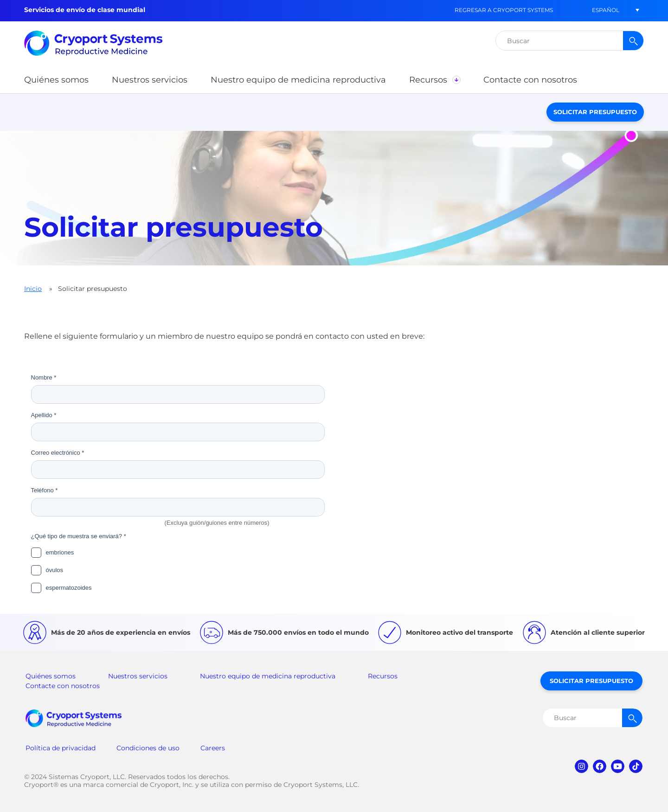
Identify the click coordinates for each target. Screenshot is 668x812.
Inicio (33, 289)
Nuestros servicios (138, 676)
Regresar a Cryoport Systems (504, 10)
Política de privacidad (61, 748)
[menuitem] (605, 10)
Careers (213, 748)
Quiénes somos (51, 676)
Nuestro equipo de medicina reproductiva (268, 676)
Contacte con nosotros (63, 686)
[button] (56, 80)
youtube (618, 766)
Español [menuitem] (606, 10)
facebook (600, 766)
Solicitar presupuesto (595, 112)
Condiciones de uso (148, 748)
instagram (581, 766)
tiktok (636, 766)
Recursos (383, 676)
